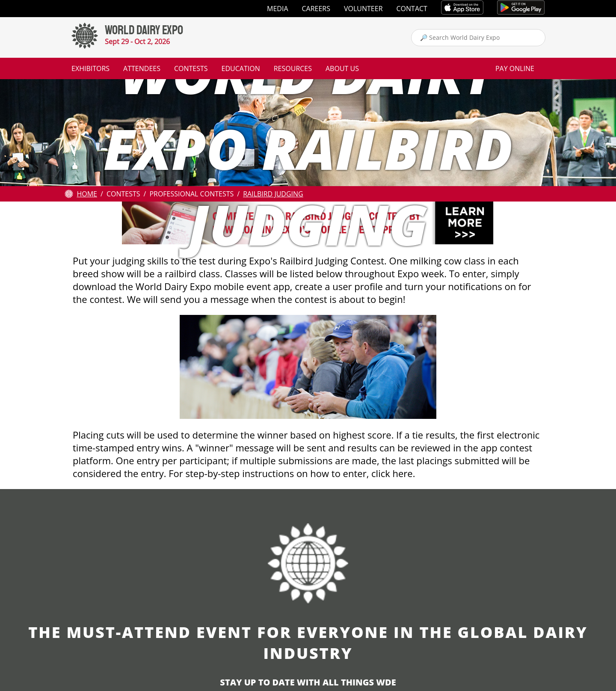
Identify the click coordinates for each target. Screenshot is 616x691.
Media (277, 9)
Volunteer (363, 9)
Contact (412, 9)
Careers (316, 9)
